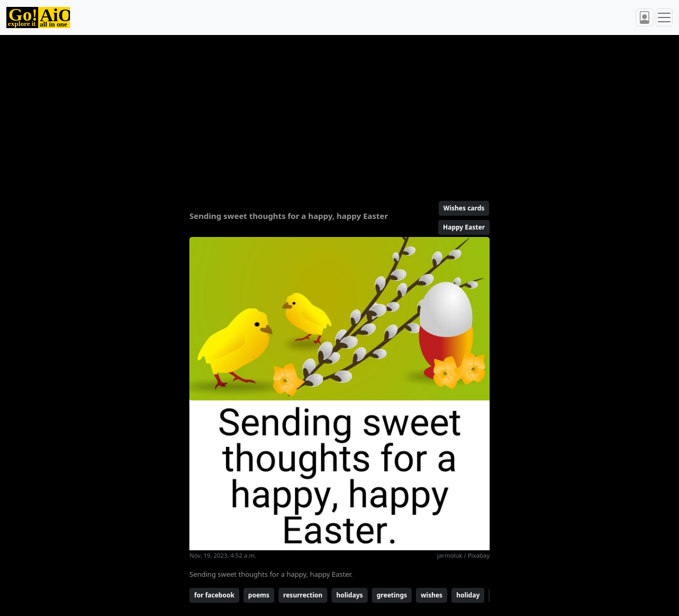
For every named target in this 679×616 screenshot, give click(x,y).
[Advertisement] (339, 113)
